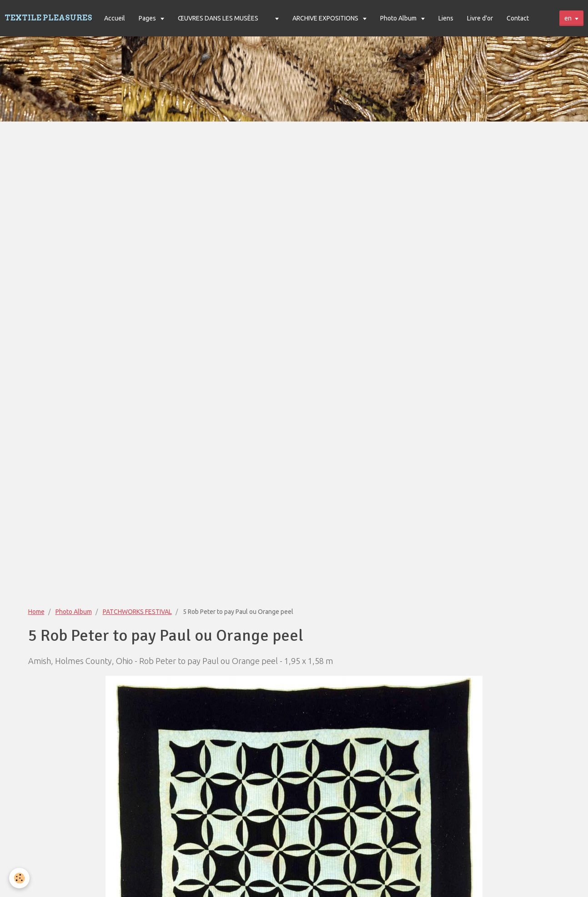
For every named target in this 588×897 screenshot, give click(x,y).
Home (36, 612)
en (568, 18)
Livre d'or (480, 18)
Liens (446, 18)
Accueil (115, 18)
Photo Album (399, 18)
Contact (518, 18)
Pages (148, 18)
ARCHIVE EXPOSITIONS (326, 18)
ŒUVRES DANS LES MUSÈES (218, 18)
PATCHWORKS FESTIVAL (137, 612)
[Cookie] (19, 878)
